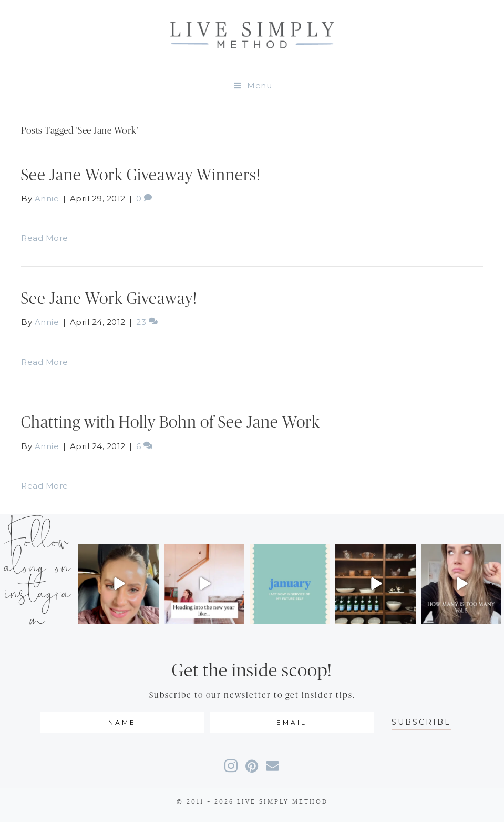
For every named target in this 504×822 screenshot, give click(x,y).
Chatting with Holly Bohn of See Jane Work (171, 423)
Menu (252, 85)
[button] (421, 722)
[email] (292, 722)
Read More (45, 238)
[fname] (122, 722)
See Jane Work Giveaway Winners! (141, 175)
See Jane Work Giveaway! (109, 299)
